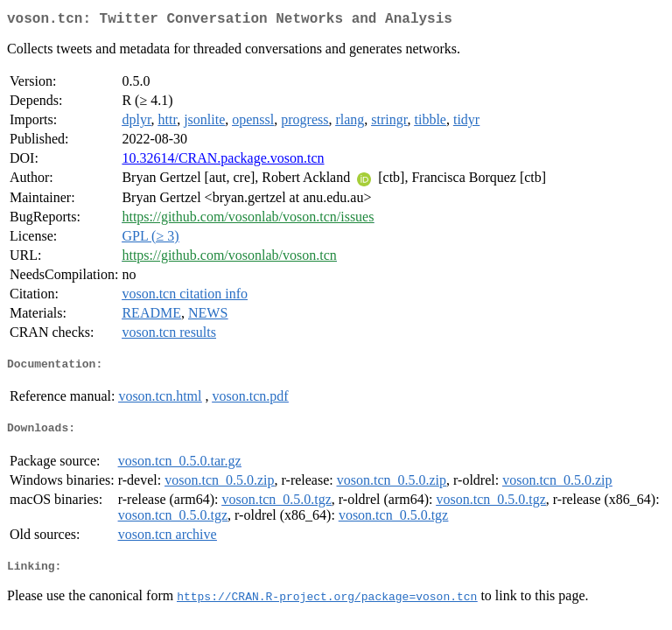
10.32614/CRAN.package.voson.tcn (223, 161)
